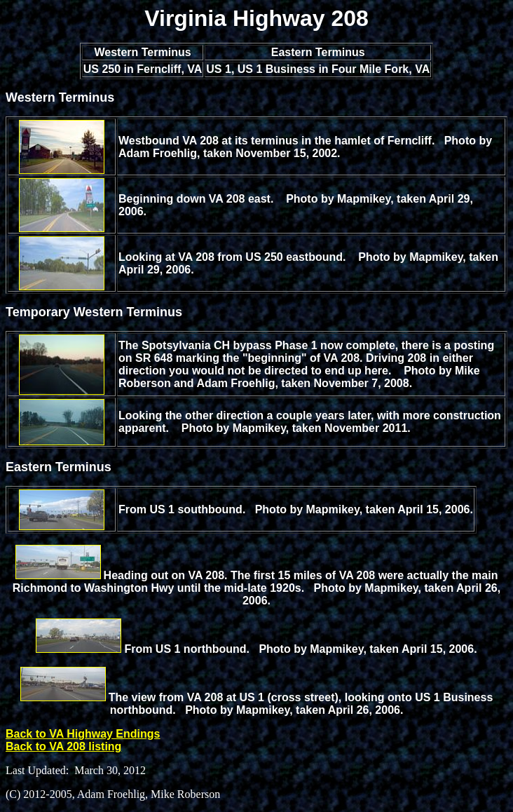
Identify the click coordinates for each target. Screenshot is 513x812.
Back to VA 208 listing (63, 746)
